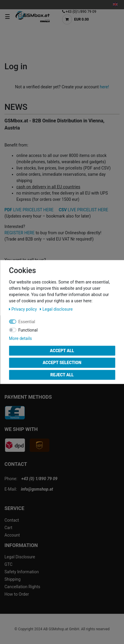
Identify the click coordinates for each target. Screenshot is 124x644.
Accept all (62, 350)
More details (20, 338)
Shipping (12, 579)
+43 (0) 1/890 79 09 (39, 479)
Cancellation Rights (22, 587)
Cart (8, 528)
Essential (27, 321)
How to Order (17, 594)
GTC (8, 564)
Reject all (62, 375)
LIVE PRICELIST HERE (29, 210)
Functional (28, 330)
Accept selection (62, 363)
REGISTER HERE (19, 233)
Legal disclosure (56, 309)
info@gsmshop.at (37, 489)
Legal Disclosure (20, 557)
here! (105, 87)
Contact (12, 520)
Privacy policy (23, 309)
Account (12, 535)
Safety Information (22, 572)
